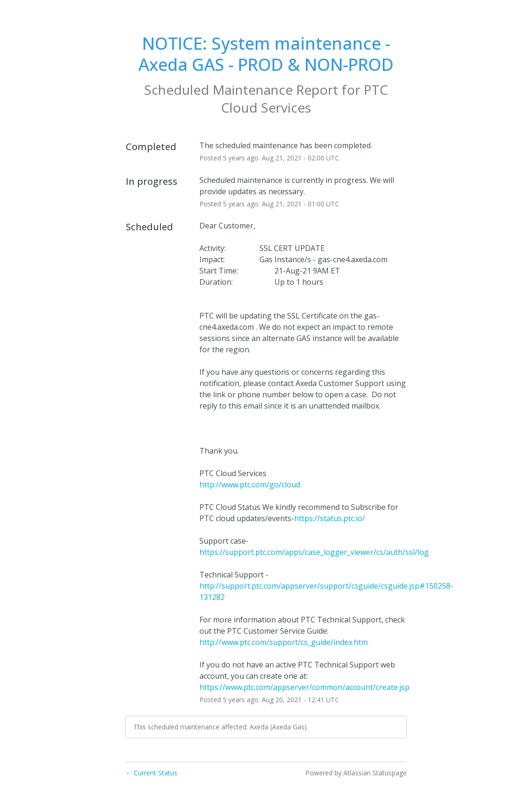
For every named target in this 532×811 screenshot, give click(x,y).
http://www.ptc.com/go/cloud (250, 485)
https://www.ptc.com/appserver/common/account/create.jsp (304, 687)
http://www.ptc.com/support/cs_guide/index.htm (284, 642)
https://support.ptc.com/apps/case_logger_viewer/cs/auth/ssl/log (314, 552)
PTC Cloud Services (304, 99)
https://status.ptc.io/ (330, 518)
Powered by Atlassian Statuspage (356, 773)
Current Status (151, 773)
